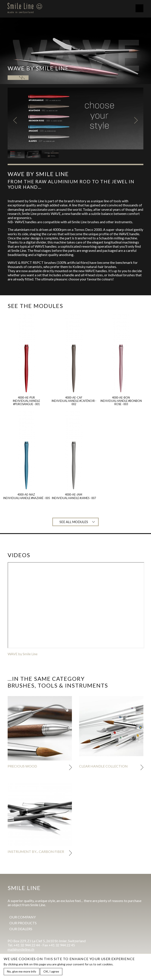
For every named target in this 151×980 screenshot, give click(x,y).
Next (136, 120)
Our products (23, 923)
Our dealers (21, 929)
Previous (15, 120)
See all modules (74, 522)
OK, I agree (51, 971)
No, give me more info (22, 971)
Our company (23, 917)
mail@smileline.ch (21, 949)
